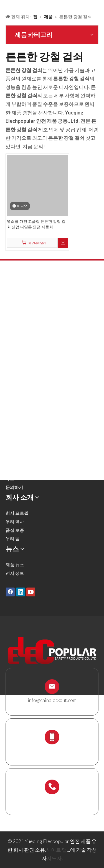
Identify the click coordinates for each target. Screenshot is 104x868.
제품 (10, 436)
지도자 (54, 858)
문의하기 (14, 487)
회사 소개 (15, 453)
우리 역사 (15, 521)
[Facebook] (10, 592)
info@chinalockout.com (52, 700)
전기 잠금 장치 (20, 359)
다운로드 (14, 470)
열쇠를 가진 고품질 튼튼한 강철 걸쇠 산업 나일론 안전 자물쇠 (36, 224)
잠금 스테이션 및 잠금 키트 (32, 393)
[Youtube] (31, 592)
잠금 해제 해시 (20, 317)
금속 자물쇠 (17, 308)
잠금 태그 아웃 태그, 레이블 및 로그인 (42, 368)
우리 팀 (13, 538)
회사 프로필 (17, 513)
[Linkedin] (21, 592)
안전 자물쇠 (17, 300)
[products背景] (4, 5)
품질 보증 (15, 530)
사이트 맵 (56, 850)
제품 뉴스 (15, 564)
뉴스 (10, 478)
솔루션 (12, 445)
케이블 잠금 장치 (22, 376)
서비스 (12, 462)
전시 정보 (15, 573)
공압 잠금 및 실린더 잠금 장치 (34, 334)
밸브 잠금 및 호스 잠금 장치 (32, 325)
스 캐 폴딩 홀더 (20, 402)
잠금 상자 (15, 385)
